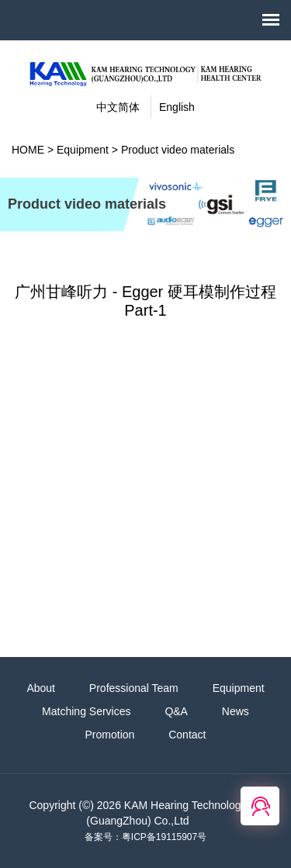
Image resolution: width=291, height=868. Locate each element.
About (41, 688)
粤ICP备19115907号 (164, 837)
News (236, 711)
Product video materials (178, 150)
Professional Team (134, 688)
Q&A (176, 711)
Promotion (110, 735)
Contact (187, 735)
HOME (28, 150)
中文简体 (118, 107)
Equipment (83, 150)
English (177, 107)
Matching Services (86, 711)
